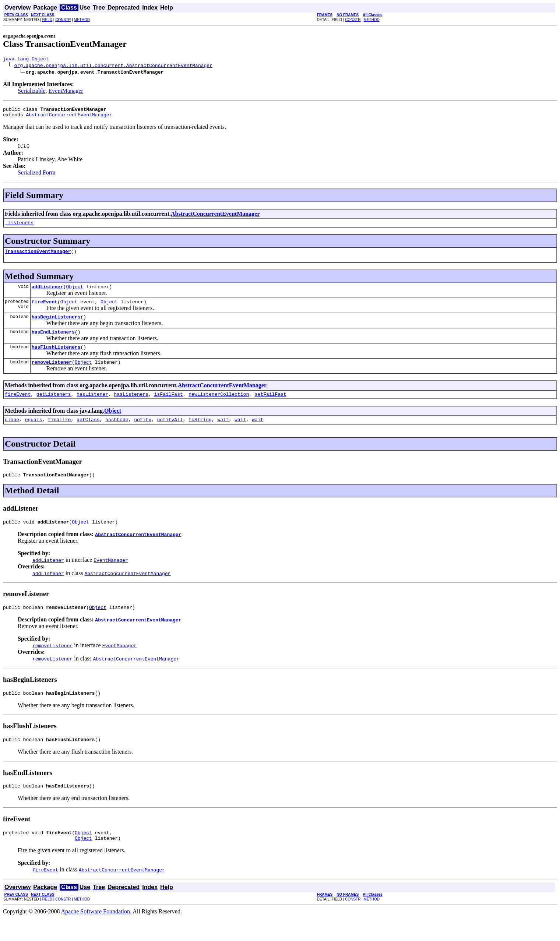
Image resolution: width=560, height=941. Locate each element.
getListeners (54, 407)
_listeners (19, 227)
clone (12, 434)
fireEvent (45, 309)
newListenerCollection (219, 407)
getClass (88, 434)
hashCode (117, 434)
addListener (47, 293)
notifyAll (170, 434)
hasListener (92, 407)
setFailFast (271, 407)
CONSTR (63, 20)
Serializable (32, 92)
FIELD (47, 20)
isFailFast (169, 407)
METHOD (82, 20)
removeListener (52, 374)
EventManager (66, 92)
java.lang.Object (26, 60)
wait (223, 434)
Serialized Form (37, 176)
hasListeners (131, 407)
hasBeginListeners (56, 325)
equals (34, 434)
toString (200, 434)
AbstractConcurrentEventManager (69, 118)
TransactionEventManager (38, 257)
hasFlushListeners (56, 358)
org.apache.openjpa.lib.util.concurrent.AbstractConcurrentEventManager (113, 66)
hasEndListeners (53, 342)
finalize (59, 434)
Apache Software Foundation (96, 935)
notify (143, 434)
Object (75, 293)
